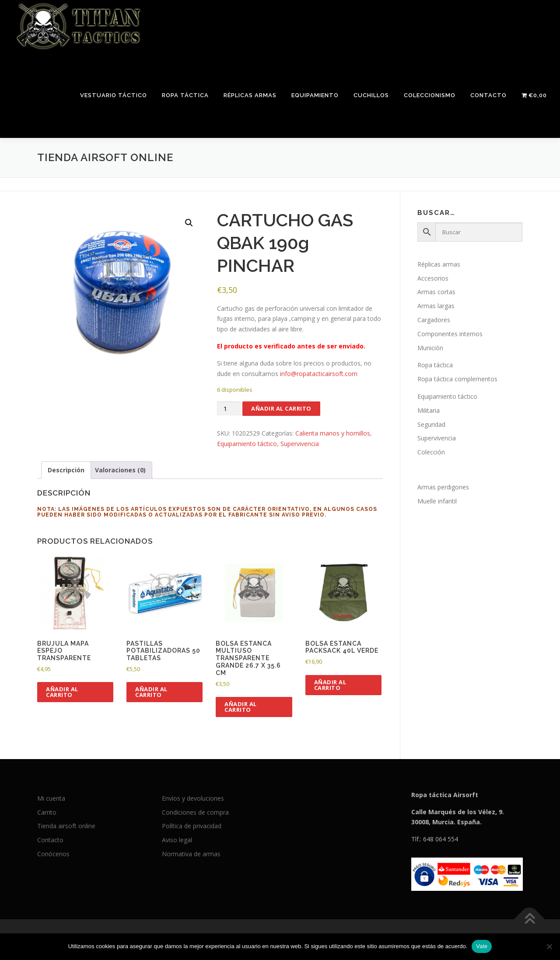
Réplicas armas (250, 95)
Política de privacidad (192, 826)
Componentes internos (450, 334)
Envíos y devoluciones (193, 798)
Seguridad (431, 424)
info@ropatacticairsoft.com (319, 374)
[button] (189, 223)
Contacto (488, 95)
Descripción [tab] (66, 470)
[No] (549, 946)
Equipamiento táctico (247, 444)
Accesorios (433, 278)
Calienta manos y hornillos (333, 433)
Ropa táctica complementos (457, 379)
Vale (482, 946)
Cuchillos (371, 95)
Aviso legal (177, 840)
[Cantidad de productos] (229, 409)
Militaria (429, 410)
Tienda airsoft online (66, 826)
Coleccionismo (430, 95)
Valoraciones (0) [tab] (120, 470)
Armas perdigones (443, 487)
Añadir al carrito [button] (62, 692)
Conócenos (53, 854)
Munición (430, 348)
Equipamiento (315, 95)
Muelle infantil (437, 501)
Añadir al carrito (281, 408)
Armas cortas (436, 292)
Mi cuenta (51, 798)
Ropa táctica (185, 95)
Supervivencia (300, 444)
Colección (431, 452)
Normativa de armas (191, 854)
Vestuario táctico (114, 95)
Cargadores (434, 320)
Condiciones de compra (195, 812)
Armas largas (436, 306)
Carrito (47, 812)
